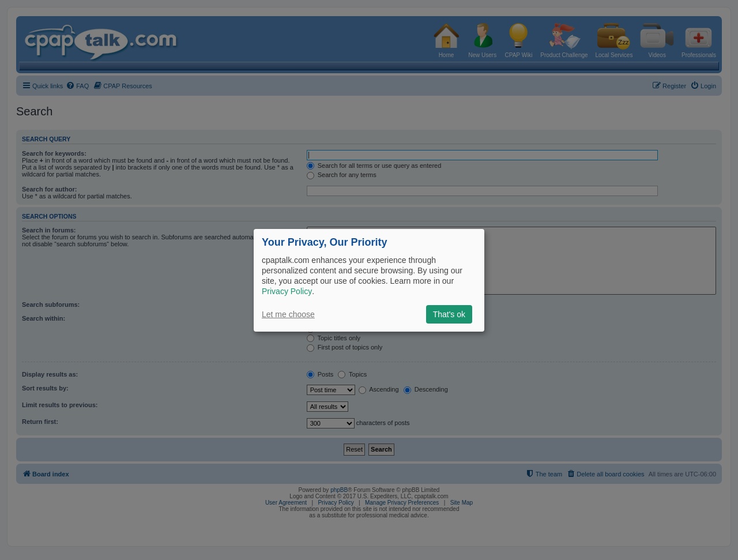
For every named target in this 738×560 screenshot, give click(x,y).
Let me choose (288, 314)
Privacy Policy (287, 291)
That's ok (449, 314)
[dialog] (369, 280)
